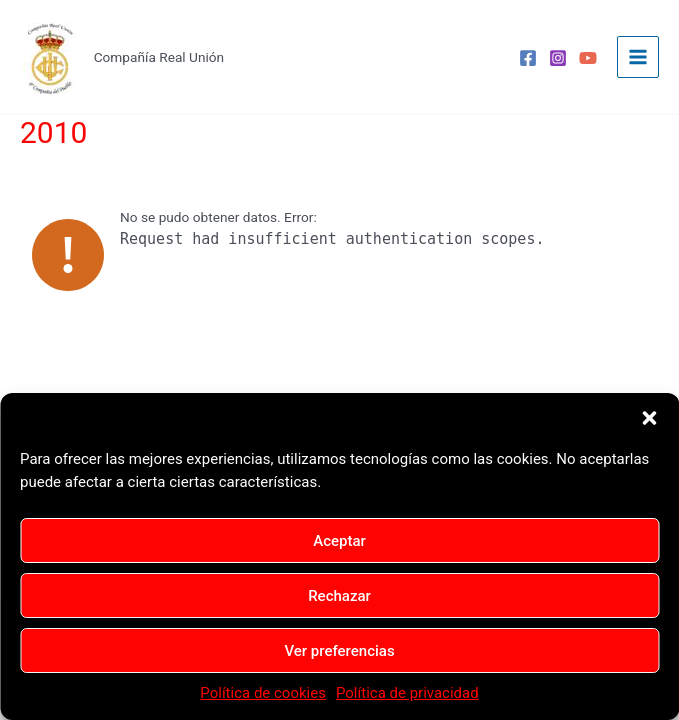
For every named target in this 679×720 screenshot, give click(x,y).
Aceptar (339, 541)
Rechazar (339, 596)
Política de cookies (263, 693)
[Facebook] (528, 58)
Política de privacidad (407, 693)
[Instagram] (558, 58)
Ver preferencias (339, 651)
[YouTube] (588, 58)
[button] (649, 418)
